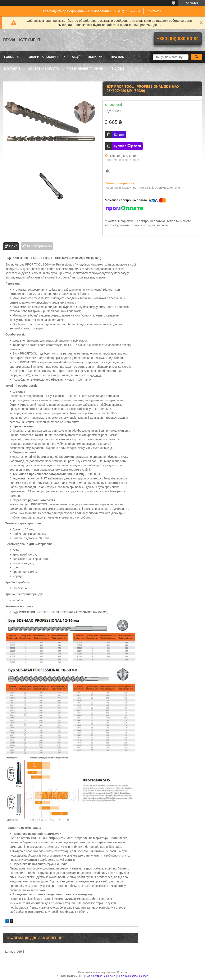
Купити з (127, 146)
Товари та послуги (43, 57)
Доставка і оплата (44, 69)
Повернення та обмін (85, 69)
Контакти (154, 11)
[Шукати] (197, 57)
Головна (11, 57)
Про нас (118, 57)
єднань (96, 375)
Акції (76, 57)
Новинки (95, 57)
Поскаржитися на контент (100, 976)
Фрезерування (23, 426)
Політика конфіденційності (133, 976)
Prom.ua (122, 972)
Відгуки (118, 69)
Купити (119, 134)
